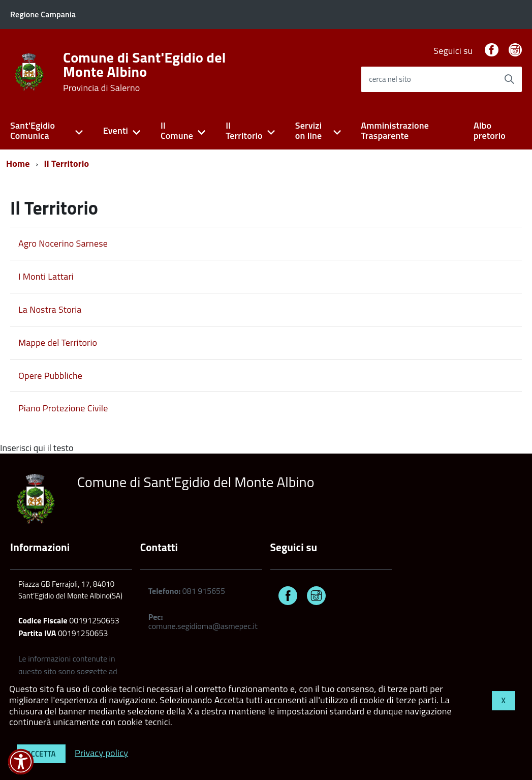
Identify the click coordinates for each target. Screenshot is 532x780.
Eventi (116, 130)
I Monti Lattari (46, 276)
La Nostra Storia (50, 309)
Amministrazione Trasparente (395, 131)
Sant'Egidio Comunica (33, 131)
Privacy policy (101, 752)
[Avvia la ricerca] (509, 79)
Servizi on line (308, 131)
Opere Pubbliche (50, 376)
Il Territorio (244, 131)
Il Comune (177, 131)
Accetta (41, 754)
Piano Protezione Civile (63, 408)
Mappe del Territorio (58, 342)
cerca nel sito (390, 79)
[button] (21, 762)
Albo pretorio (490, 131)
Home (18, 163)
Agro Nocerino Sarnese (63, 243)
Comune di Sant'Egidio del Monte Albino (145, 72)
